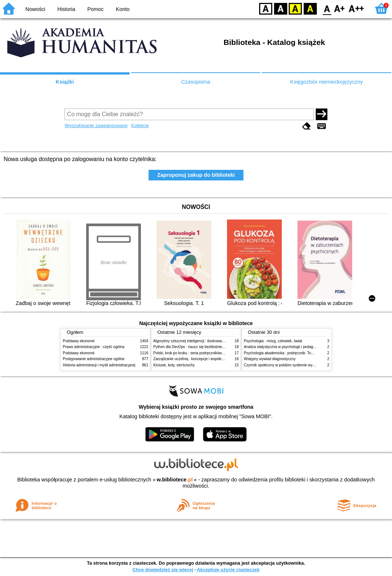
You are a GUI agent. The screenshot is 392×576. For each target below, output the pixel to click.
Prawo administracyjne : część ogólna (94, 347)
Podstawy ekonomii (79, 341)
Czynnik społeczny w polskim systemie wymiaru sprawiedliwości (296, 365)
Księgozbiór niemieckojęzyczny (326, 82)
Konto (123, 9)
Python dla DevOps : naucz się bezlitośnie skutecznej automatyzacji (209, 347)
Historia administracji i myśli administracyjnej (99, 365)
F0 (327, 8)
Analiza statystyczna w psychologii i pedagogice (283, 347)
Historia (66, 9)
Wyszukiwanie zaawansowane (96, 125)
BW (281, 8)
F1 (340, 8)
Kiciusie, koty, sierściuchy (174, 365)
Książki (65, 82)
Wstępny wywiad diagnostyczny (270, 359)
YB (295, 8)
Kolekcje (140, 125)
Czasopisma (195, 82)
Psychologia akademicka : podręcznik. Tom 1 (280, 353)
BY (310, 8)
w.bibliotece (175, 480)
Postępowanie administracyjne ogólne (94, 359)
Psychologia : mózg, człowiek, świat (273, 341)
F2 (356, 8)
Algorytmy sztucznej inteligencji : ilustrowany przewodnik (199, 341)
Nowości (35, 9)
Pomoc (95, 9)
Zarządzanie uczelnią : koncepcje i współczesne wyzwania (201, 359)
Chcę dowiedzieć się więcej (163, 570)
